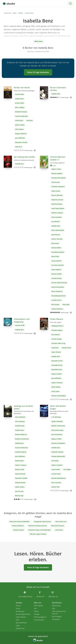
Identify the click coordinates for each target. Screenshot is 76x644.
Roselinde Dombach (58, 252)
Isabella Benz (19, 99)
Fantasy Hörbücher (18, 526)
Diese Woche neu (61, 522)
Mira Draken (55, 305)
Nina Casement (56, 483)
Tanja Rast (18, 147)
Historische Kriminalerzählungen (24, 91)
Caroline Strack (56, 300)
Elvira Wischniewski (58, 230)
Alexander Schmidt (21, 142)
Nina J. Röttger (20, 108)
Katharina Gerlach (57, 200)
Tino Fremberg (20, 422)
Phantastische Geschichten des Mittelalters (24, 412)
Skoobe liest (20, 628)
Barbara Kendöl (57, 274)
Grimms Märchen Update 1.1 (58, 158)
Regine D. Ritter (57, 439)
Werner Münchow (57, 195)
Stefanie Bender (20, 483)
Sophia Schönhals (57, 422)
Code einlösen (21, 617)
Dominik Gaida (20, 426)
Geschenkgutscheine (23, 614)
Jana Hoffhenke (20, 138)
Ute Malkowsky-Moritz (58, 296)
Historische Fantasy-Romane (38, 526)
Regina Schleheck (21, 134)
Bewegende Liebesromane (43, 522)
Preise (18, 609)
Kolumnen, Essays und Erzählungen (39, 530)
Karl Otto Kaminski (57, 265)
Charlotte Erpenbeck (58, 187)
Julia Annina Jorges (57, 430)
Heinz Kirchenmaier (58, 287)
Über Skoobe (38, 606)
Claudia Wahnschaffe (58, 456)
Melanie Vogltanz (57, 174)
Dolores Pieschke (57, 239)
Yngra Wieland (56, 352)
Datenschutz (56, 606)
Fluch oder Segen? (56, 322)
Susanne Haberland (21, 116)
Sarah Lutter (55, 391)
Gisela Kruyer (56, 191)
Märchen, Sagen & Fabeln (38, 534)
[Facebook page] (40, 594)
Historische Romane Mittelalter (20, 522)
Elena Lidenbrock (57, 291)
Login (18, 626)
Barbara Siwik (20, 470)
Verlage (37, 614)
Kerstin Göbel (19, 94)
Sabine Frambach (57, 383)
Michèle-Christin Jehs (22, 439)
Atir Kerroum (19, 491)
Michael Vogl (19, 496)
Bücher (21, 13)
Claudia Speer (20, 430)
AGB (53, 609)
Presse (36, 611)
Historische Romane (58, 526)
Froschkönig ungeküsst (57, 163)
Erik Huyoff (55, 461)
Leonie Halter (56, 470)
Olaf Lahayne (19, 129)
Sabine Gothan (20, 487)
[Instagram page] (53, 594)
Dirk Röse (30, 121)
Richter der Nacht (22, 88)
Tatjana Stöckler (57, 374)
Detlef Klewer (19, 461)
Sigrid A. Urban (56, 169)
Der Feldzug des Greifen (24, 157)
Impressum (56, 619)
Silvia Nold (66, 305)
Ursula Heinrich (56, 261)
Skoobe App (20, 611)
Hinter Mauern (57, 319)
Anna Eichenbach (57, 435)
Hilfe (18, 620)
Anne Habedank (20, 417)
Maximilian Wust (57, 370)
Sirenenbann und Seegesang (22, 320)
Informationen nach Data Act (59, 613)
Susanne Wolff (20, 325)
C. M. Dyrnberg (56, 417)
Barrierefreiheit (21, 623)
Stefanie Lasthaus (57, 213)
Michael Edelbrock (21, 435)
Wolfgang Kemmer (57, 326)
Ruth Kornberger (57, 204)
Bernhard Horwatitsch (58, 178)
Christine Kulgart (57, 330)
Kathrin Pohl (55, 487)
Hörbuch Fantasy (19, 530)
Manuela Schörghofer (58, 443)
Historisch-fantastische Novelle (24, 160)
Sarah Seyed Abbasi (58, 209)
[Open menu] (70, 3)
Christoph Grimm (57, 365)
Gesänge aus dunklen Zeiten (23, 407)
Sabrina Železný (20, 474)
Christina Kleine (57, 278)
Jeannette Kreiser (57, 361)
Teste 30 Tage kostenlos (38, 72)
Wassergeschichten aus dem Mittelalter (59, 412)
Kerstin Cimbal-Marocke (59, 283)
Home (15, 13)
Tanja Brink (55, 348)
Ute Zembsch (56, 335)
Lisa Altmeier (56, 222)
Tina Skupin (67, 470)
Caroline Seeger (57, 339)
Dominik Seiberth (21, 452)
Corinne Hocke (56, 474)
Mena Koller (55, 257)
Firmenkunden (39, 620)
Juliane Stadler (20, 125)
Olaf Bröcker (19, 121)
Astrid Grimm (56, 235)
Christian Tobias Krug (58, 343)
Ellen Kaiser (55, 243)
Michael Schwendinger (59, 396)
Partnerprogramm (40, 617)
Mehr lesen (38, 41)
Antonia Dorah (66, 348)
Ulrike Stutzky (56, 387)
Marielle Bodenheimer (59, 478)
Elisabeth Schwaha (21, 112)
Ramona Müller (56, 248)
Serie (53, 166)
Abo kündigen (57, 617)
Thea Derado (56, 182)
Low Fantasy (59, 530)
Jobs (35, 609)
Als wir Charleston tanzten (58, 89)
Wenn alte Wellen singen (58, 407)
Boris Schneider (57, 217)
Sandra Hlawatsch (57, 309)
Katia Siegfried (56, 270)
